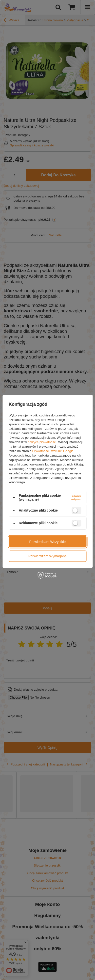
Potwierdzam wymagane (48, 556)
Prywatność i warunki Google (53, 451)
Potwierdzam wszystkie (48, 542)
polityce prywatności (42, 442)
